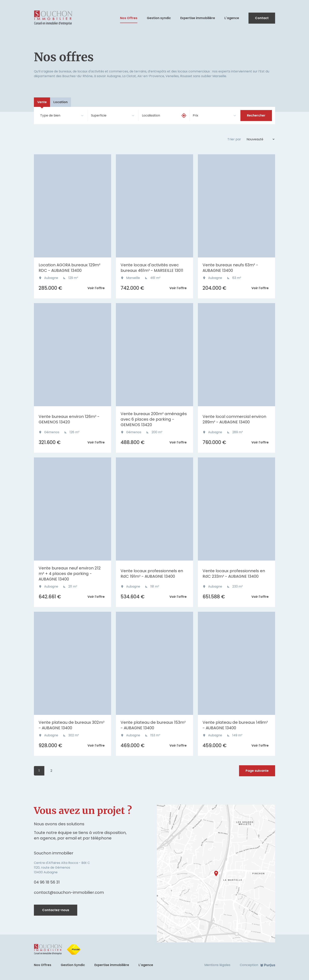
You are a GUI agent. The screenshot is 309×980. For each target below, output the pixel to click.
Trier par (234, 139)
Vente (42, 102)
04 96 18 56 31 (47, 882)
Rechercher (256, 115)
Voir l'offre (96, 288)
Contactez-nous (56, 910)
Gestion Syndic (73, 965)
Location (60, 102)
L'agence (232, 18)
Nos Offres (129, 18)
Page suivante (257, 771)
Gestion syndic (159, 18)
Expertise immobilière (198, 18)
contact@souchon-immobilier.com (69, 892)
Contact (262, 18)
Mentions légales (217, 965)
